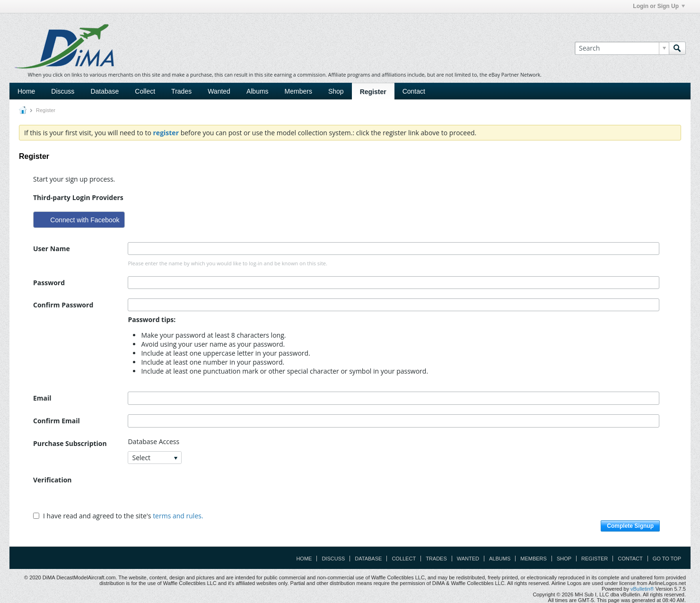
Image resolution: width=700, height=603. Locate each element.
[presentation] (200, 492)
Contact (414, 91)
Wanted (219, 91)
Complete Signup (630, 526)
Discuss (63, 91)
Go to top (667, 559)
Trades (181, 91)
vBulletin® (642, 589)
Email (42, 398)
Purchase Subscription (70, 443)
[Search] (622, 48)
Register (373, 92)
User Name (52, 249)
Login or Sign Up (659, 6)
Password (49, 283)
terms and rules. (178, 516)
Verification (52, 480)
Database (105, 91)
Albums (258, 91)
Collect (145, 91)
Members (298, 91)
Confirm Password (63, 305)
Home (26, 91)
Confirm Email (57, 421)
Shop (336, 91)
